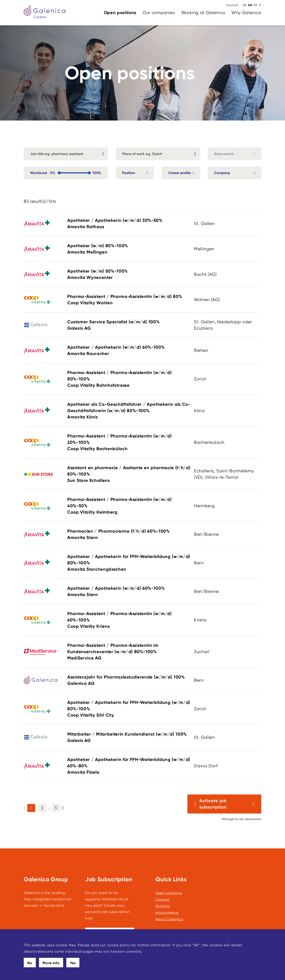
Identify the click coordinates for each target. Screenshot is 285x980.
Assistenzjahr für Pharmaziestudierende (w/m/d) (129, 680)
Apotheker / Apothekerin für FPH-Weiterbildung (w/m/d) (129, 563)
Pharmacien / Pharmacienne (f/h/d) (129, 535)
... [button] (49, 808)
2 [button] (42, 808)
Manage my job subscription (242, 819)
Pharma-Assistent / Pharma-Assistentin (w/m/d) (129, 300)
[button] (63, 808)
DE (245, 5)
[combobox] (158, 154)
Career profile (179, 173)
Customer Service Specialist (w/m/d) (129, 325)
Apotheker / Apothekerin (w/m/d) (129, 224)
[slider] (59, 173)
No (30, 963)
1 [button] (31, 808)
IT (260, 5)
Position (129, 173)
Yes (73, 963)
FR (255, 5)
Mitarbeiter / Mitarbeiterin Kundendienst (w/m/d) (129, 738)
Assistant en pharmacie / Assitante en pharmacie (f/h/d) (129, 474)
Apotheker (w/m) (129, 249)
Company (222, 173)
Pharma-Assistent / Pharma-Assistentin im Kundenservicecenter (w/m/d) (129, 652)
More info (51, 963)
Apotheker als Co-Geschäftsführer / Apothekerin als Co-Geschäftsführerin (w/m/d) (129, 411)
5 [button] (56, 808)
